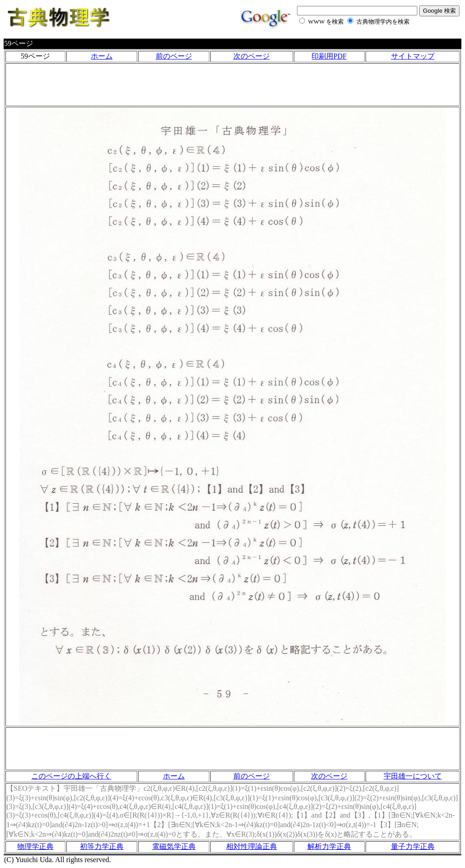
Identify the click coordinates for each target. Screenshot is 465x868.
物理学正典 (35, 846)
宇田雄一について (413, 776)
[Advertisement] (232, 84)
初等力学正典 (102, 846)
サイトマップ (413, 56)
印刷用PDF (329, 56)
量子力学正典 (413, 846)
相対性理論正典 (252, 846)
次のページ (252, 56)
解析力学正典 (329, 846)
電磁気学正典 (174, 846)
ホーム (102, 56)
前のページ (174, 56)
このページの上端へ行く (71, 776)
